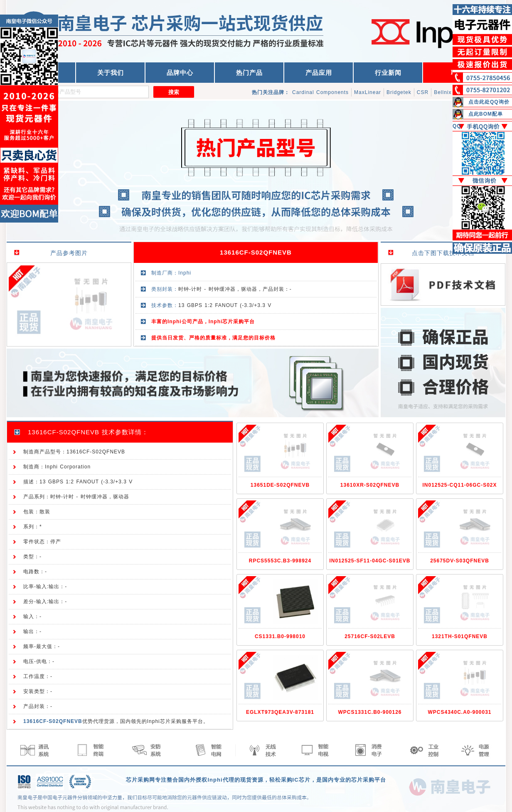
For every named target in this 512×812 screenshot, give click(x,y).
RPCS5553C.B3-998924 (280, 561)
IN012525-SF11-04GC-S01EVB (370, 561)
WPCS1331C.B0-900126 (370, 712)
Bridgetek (399, 92)
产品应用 (319, 73)
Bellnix (443, 92)
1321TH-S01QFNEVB (460, 636)
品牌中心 (180, 73)
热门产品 (249, 73)
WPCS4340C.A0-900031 (459, 712)
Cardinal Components (320, 92)
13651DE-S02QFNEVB (280, 485)
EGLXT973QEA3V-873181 (280, 712)
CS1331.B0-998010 (280, 636)
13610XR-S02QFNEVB (370, 485)
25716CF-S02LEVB (370, 636)
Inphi (185, 273)
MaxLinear (368, 92)
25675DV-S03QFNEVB (460, 561)
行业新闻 (388, 73)
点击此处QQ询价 (489, 102)
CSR (423, 92)
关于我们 (111, 73)
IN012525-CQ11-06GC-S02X (459, 485)
